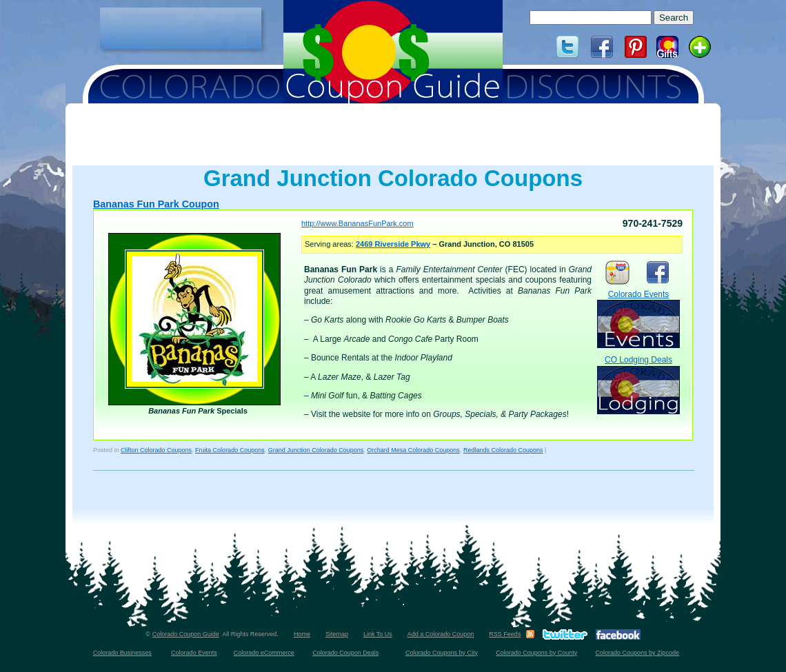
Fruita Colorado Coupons (230, 450)
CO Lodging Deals (638, 384)
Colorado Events (638, 319)
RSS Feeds (505, 634)
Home (302, 634)
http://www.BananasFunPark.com (357, 223)
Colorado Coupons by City (442, 653)
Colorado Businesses (122, 653)
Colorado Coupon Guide (186, 634)
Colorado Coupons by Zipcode (638, 653)
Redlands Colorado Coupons (503, 450)
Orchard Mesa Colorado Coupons (413, 450)
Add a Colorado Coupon (441, 634)
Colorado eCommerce (264, 653)
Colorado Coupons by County (536, 653)
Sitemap (337, 634)
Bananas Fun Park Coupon (156, 204)
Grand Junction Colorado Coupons (316, 450)
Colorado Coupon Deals (345, 653)
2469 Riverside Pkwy (393, 244)
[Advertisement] (181, 28)
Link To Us (378, 634)
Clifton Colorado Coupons (156, 450)
